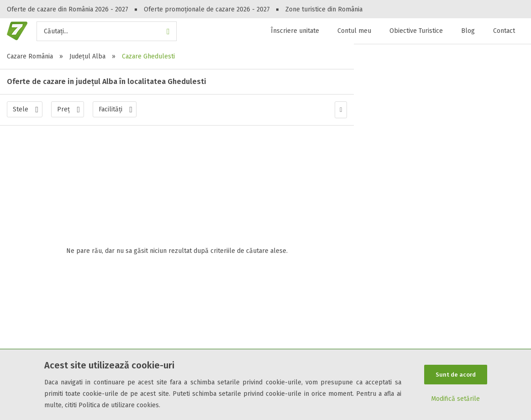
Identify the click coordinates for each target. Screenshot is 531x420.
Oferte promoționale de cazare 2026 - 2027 (207, 9)
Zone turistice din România (324, 9)
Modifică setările (455, 399)
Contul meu (354, 31)
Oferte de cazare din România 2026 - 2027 (68, 9)
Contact (504, 31)
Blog (468, 31)
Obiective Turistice (416, 31)
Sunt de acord (456, 375)
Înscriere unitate (295, 31)
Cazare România (30, 56)
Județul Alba (87, 56)
